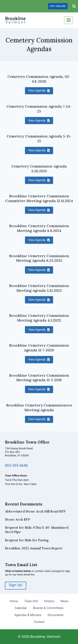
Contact (39, 622)
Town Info (31, 601)
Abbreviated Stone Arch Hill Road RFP (35, 511)
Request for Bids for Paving (27, 540)
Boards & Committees (48, 608)
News (64, 601)
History (49, 601)
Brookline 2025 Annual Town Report (34, 548)
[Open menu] (69, 20)
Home (14, 601)
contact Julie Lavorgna (48, 571)
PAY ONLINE (58, 6)
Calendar (21, 608)
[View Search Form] (74, 6)
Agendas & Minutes (28, 615)
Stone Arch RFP (17, 519)
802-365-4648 (16, 466)
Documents (56, 615)
